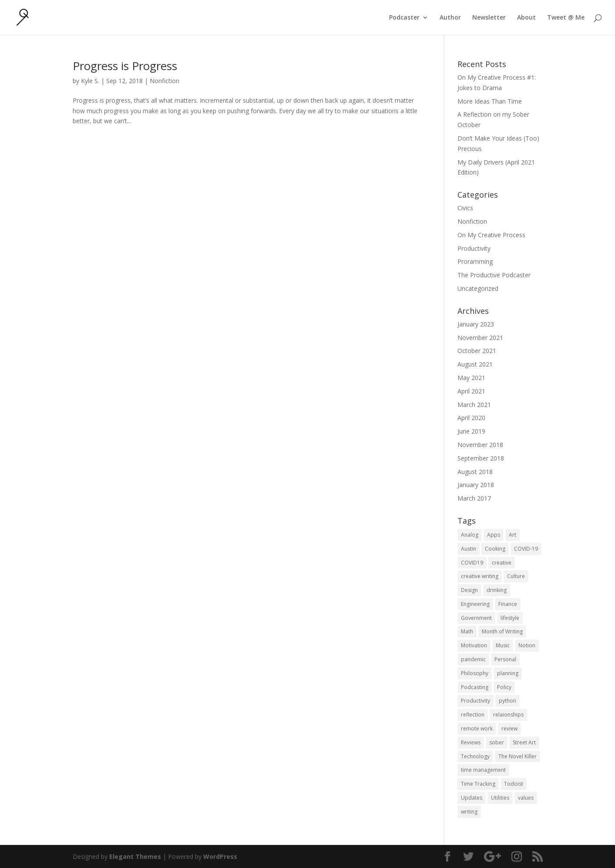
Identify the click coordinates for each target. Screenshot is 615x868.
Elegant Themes (135, 856)
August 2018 (475, 472)
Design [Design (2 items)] (469, 590)
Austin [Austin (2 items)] (469, 549)
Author (450, 18)
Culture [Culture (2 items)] (516, 576)
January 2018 (476, 485)
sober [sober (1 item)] (497, 742)
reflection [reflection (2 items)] (473, 715)
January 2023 (476, 324)
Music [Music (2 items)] (503, 645)
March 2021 (474, 405)
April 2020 (471, 418)
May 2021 (471, 378)
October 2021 (477, 351)
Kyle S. (90, 81)
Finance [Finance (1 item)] (508, 604)
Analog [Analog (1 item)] (470, 535)
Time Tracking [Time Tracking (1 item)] (478, 784)
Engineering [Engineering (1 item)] (475, 604)
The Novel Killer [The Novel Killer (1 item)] (518, 756)
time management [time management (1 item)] (483, 770)
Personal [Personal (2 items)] (505, 659)
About (526, 18)
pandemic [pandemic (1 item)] (473, 659)
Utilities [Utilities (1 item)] (500, 798)
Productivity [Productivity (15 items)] (476, 701)
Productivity (474, 248)
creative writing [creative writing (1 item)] (480, 576)
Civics (465, 208)
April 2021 (471, 391)
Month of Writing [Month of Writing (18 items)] (502, 631)
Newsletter (489, 18)
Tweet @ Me (566, 18)
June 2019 (471, 431)
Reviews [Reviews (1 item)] (471, 742)
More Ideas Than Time (490, 101)
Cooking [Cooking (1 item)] (495, 549)
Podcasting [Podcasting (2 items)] (475, 687)
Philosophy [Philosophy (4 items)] (475, 673)
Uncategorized (478, 288)
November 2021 (480, 338)
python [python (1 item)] (507, 701)
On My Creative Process (491, 235)
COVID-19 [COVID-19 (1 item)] (526, 549)
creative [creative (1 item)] (502, 563)
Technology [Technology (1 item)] (475, 756)
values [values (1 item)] (526, 798)
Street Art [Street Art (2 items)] (524, 742)
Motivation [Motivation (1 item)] (474, 645)
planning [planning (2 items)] (508, 673)
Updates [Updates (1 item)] (472, 798)
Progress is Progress (125, 66)
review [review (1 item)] (509, 728)
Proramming (475, 261)
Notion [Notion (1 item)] (527, 645)
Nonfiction (165, 81)
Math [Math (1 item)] (467, 631)
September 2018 (481, 458)
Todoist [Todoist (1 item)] (514, 784)
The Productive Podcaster (494, 275)
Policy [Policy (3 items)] (504, 687)
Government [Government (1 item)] (476, 618)
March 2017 (474, 498)
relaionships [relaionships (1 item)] (508, 715)
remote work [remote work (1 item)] (477, 728)
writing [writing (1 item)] (469, 812)
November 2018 (480, 445)
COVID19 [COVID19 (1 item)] (472, 563)
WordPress (220, 856)
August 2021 (475, 364)
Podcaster (404, 18)
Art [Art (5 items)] (512, 535)
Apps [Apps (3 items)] (494, 535)
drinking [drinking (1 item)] (497, 590)
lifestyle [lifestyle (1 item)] (510, 618)
